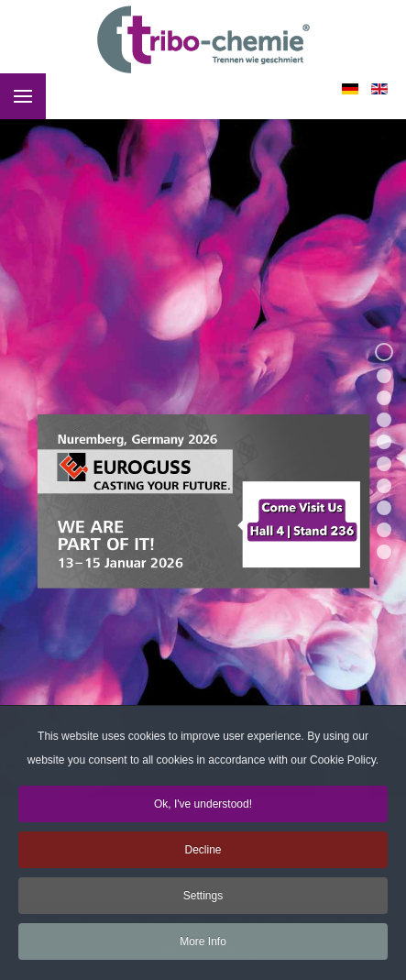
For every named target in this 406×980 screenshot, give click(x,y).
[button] (384, 352)
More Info (203, 944)
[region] (203, 451)
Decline (203, 853)
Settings (203, 898)
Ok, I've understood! (203, 807)
